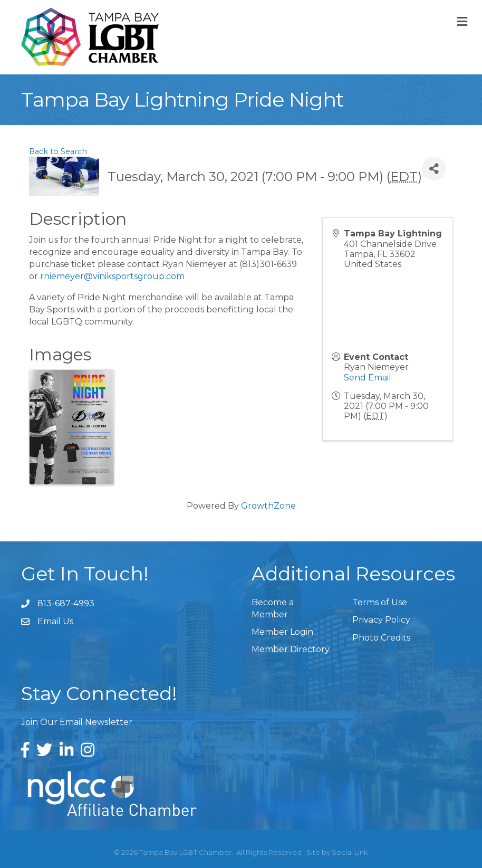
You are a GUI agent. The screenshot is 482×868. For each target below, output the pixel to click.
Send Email (368, 378)
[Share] (434, 169)
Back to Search (58, 151)
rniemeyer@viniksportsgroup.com (112, 276)
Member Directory (291, 649)
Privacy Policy (381, 620)
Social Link (350, 852)
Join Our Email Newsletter (77, 722)
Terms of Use (380, 602)
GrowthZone (268, 506)
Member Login (282, 632)
